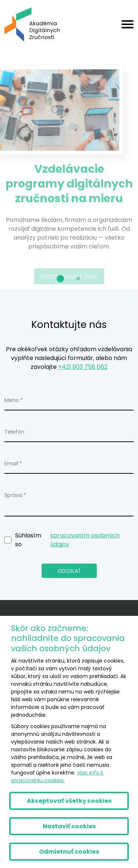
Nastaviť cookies (69, 826)
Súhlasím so (69, 540)
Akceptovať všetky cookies (69, 801)
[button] (60, 279)
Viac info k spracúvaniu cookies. (57, 777)
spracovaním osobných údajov (85, 540)
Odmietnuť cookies (69, 852)
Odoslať (69, 571)
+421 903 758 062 (83, 367)
